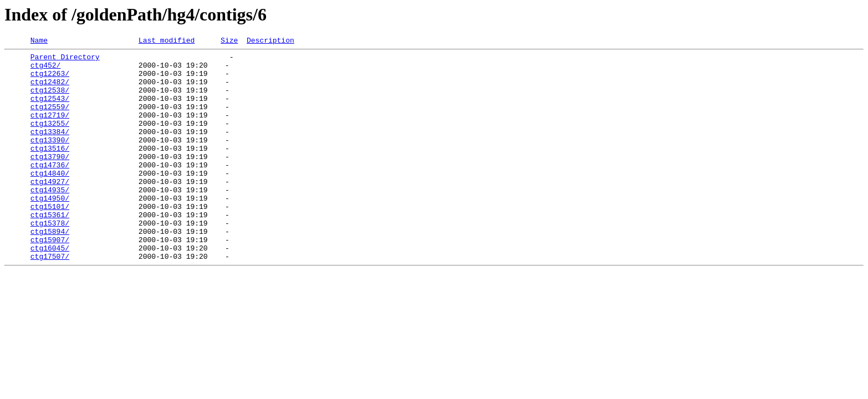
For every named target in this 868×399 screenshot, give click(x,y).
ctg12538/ (50, 100)
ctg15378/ (50, 259)
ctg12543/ (50, 110)
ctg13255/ (50, 140)
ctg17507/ (50, 299)
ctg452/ (46, 70)
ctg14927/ (50, 209)
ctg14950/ (50, 229)
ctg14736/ (50, 190)
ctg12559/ (50, 120)
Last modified (167, 42)
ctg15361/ (50, 249)
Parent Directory (65, 60)
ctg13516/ (50, 170)
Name (39, 42)
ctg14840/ (50, 199)
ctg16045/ (50, 289)
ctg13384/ (50, 150)
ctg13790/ (50, 180)
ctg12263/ (50, 80)
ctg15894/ (50, 269)
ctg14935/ (50, 219)
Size (229, 42)
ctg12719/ (50, 130)
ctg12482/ (50, 90)
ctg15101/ (50, 239)
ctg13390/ (50, 160)
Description (270, 42)
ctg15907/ (50, 279)
